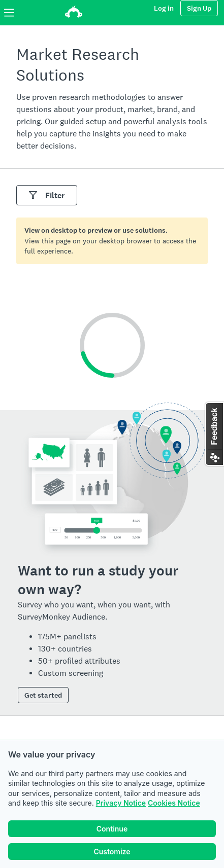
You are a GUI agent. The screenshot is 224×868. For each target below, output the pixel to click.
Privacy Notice (121, 803)
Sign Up (199, 8)
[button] (214, 434)
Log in (164, 8)
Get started (43, 695)
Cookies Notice (174, 803)
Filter (47, 195)
